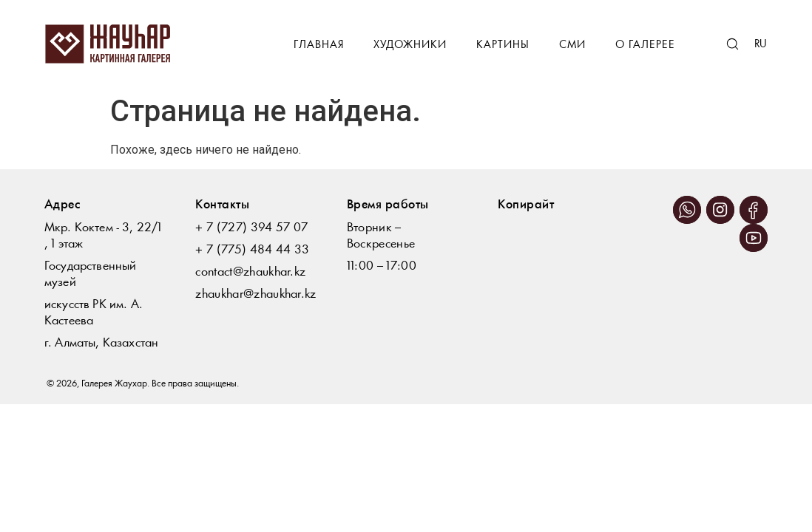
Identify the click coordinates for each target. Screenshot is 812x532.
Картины (503, 45)
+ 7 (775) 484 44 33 (252, 250)
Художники (410, 45)
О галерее (645, 45)
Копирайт (526, 205)
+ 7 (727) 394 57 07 (251, 228)
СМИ (572, 45)
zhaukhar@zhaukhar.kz (256, 294)
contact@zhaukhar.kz (250, 272)
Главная (319, 45)
